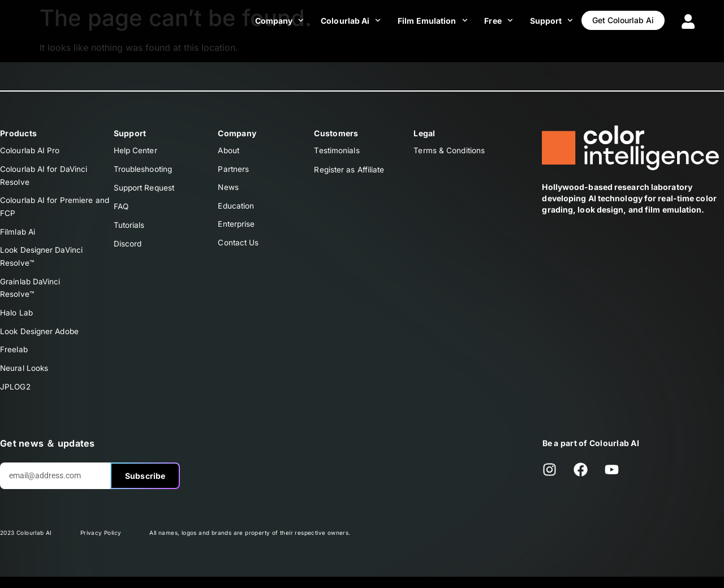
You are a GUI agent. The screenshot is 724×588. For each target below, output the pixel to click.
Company (267, 20)
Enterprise (237, 228)
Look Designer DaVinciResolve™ (42, 261)
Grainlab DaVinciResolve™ (31, 294)
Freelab (14, 359)
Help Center (136, 151)
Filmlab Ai (18, 235)
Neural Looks (25, 378)
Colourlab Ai (339, 20)
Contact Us (239, 247)
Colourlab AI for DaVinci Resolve (44, 177)
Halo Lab (17, 320)
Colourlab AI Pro (31, 151)
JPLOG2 (16, 397)
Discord (128, 247)
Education (236, 208)
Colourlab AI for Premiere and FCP (55, 209)
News (228, 189)
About (229, 151)
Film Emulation (421, 20)
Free (486, 20)
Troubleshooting (144, 170)
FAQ (122, 208)
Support (539, 20)
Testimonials (337, 151)
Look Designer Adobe (41, 340)
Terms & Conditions (450, 151)
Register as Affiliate (350, 170)
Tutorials (130, 228)
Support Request (146, 189)
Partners (234, 170)
